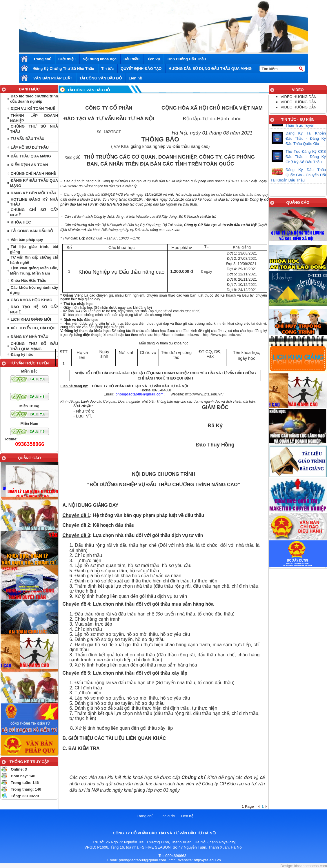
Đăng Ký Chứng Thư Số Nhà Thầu (64, 69)
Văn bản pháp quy (27, 240)
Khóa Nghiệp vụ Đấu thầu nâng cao (122, 272)
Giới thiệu (67, 59)
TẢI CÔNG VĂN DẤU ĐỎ (100, 78)
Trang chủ (42, 59)
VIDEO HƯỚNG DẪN (298, 97)
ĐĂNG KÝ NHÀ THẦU (30, 337)
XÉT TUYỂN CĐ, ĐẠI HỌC (33, 328)
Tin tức (107, 69)
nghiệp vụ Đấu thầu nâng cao (181, 146)
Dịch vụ (153, 59)
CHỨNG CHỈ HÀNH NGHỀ (33, 174)
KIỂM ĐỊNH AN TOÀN (29, 165)
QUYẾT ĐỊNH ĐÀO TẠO (141, 69)
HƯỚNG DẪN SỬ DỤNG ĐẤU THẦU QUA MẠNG (210, 69)
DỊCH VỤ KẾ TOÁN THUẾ (33, 109)
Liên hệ (135, 78)
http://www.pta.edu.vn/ (222, 335)
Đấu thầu (131, 59)
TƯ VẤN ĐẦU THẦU (28, 139)
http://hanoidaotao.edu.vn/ (177, 335)
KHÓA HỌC (21, 222)
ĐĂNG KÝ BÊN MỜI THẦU (33, 193)
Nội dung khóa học (100, 59)
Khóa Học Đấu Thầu (29, 280)
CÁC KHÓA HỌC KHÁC (31, 300)
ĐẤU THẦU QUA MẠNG (31, 156)
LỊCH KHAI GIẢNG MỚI (31, 319)
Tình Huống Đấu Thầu (187, 59)
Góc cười (167, 816)
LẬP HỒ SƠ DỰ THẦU (30, 147)
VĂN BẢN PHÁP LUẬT (53, 78)
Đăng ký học (22, 354)
